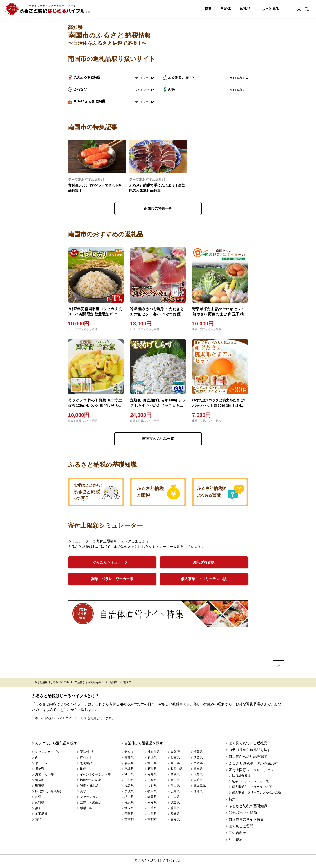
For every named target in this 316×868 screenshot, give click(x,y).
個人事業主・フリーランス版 (204, 579)
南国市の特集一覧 (158, 208)
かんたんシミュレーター (112, 562)
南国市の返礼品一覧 (158, 439)
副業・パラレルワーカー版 (112, 579)
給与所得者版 (204, 562)
